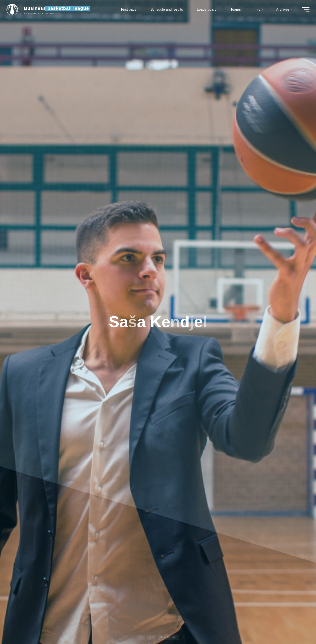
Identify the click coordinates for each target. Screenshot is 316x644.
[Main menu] (303, 10)
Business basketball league (59, 9)
